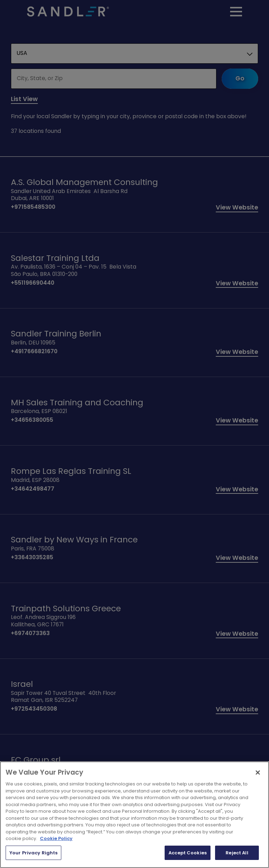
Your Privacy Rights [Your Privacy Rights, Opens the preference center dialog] (33, 853)
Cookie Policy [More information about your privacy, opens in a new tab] (56, 838)
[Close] (258, 773)
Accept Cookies (188, 853)
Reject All (237, 853)
